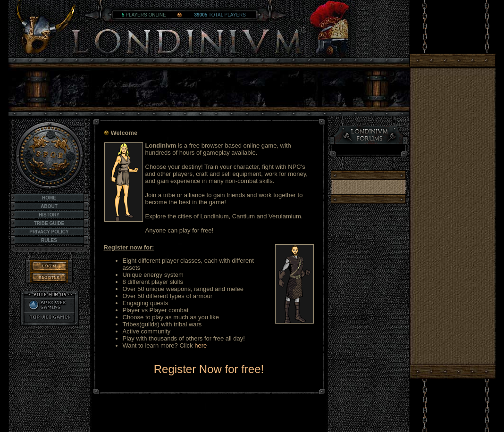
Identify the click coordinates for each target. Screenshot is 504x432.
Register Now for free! (209, 369)
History (49, 215)
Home (49, 198)
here (201, 345)
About (49, 206)
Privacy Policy (49, 232)
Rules (49, 240)
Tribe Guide (49, 223)
